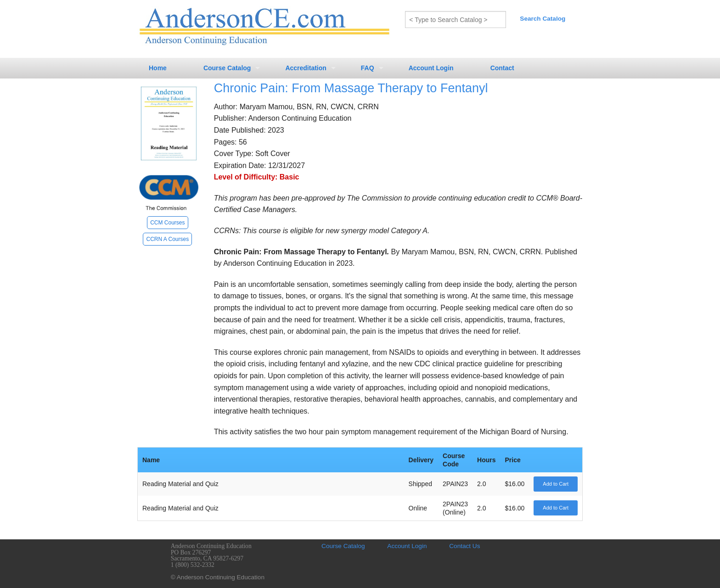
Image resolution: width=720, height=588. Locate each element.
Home (158, 68)
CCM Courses (167, 223)
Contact (502, 68)
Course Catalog (227, 68)
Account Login (431, 68)
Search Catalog (543, 19)
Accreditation (306, 68)
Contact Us (464, 546)
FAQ (368, 68)
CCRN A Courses (167, 239)
